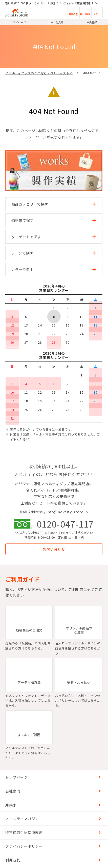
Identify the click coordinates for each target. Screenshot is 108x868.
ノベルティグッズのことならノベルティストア (39, 73)
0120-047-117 (65, 524)
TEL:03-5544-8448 (53, 532)
